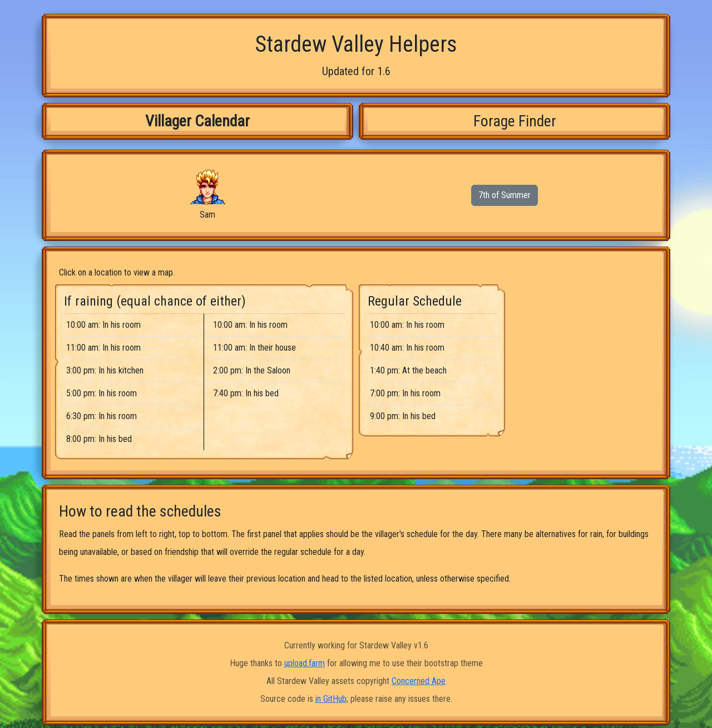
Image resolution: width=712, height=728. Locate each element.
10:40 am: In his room (407, 348)
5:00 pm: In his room (102, 393)
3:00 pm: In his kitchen (105, 370)
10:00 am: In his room (103, 325)
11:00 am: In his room (103, 348)
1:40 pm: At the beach (408, 370)
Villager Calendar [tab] (197, 121)
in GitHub (331, 699)
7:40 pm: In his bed (246, 393)
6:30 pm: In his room (102, 416)
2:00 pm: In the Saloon (252, 370)
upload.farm (305, 663)
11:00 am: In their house (254, 348)
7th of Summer (505, 195)
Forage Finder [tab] (515, 121)
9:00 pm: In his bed (403, 416)
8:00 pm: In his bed (99, 439)
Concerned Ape (419, 681)
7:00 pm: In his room (405, 393)
